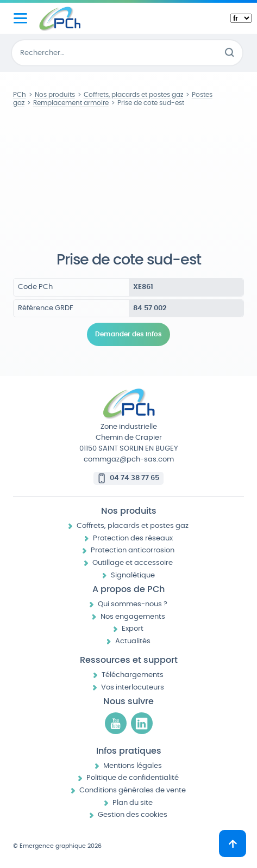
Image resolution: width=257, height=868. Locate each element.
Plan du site (133, 803)
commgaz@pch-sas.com (129, 460)
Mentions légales (133, 766)
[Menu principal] (20, 18)
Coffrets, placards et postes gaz (133, 526)
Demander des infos (128, 334)
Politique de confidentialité (133, 778)
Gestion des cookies (133, 815)
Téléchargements (133, 675)
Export (133, 629)
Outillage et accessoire (133, 563)
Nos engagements (133, 617)
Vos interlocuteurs (133, 688)
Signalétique (133, 575)
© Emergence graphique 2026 (57, 846)
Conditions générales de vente (133, 790)
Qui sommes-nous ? (133, 604)
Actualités (133, 641)
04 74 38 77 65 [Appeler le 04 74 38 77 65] (134, 478)
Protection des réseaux (133, 538)
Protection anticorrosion (133, 550)
